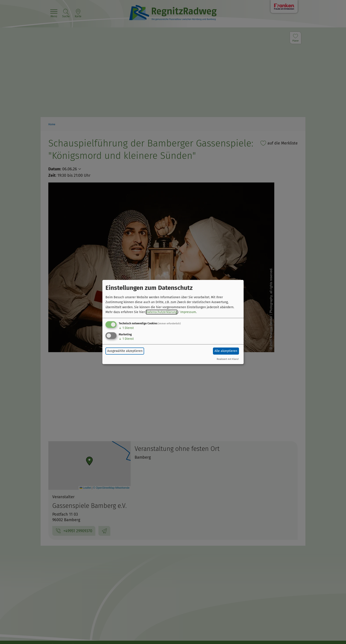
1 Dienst (126, 328)
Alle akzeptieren (226, 351)
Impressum (188, 312)
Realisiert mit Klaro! (228, 359)
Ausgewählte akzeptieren (125, 351)
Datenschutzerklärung (162, 312)
